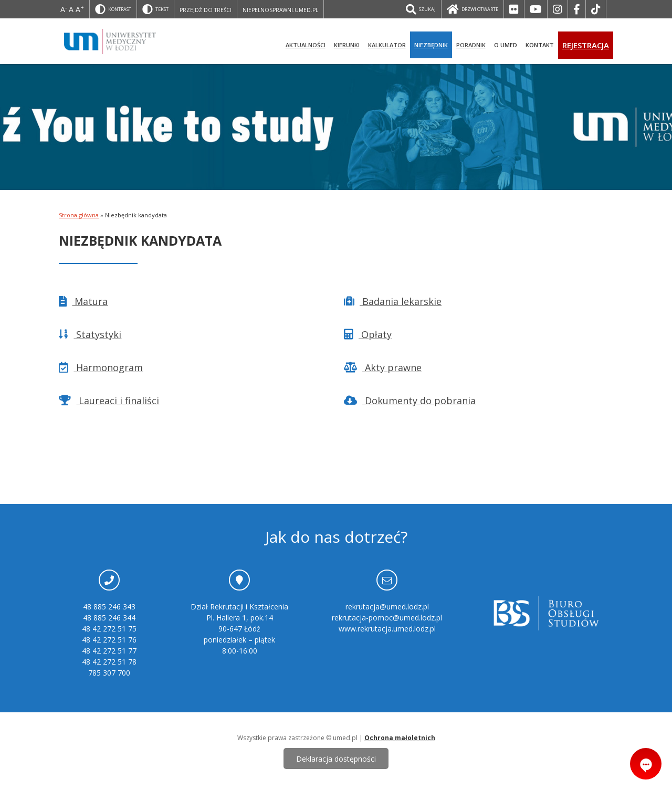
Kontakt (540, 45)
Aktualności (306, 45)
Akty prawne (383, 367)
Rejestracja (586, 45)
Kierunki (347, 45)
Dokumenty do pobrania (410, 401)
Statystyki (90, 334)
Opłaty (368, 334)
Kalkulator (387, 45)
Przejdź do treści (206, 10)
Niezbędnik (431, 45)
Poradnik (471, 45)
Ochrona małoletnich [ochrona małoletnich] (400, 738)
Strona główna (79, 215)
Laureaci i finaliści (109, 401)
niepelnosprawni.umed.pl (280, 10)
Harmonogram (101, 367)
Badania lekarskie (393, 301)
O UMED (506, 45)
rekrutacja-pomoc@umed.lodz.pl (387, 618)
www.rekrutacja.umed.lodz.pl (387, 629)
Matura (83, 301)
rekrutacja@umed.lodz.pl (387, 607)
